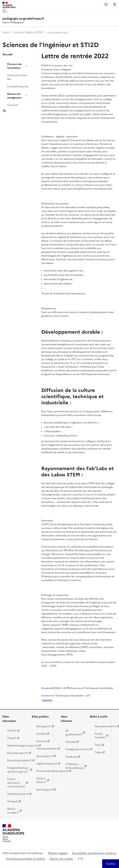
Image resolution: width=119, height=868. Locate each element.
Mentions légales (58, 853)
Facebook (71, 757)
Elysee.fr (41, 734)
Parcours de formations (14, 66)
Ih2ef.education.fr (14, 794)
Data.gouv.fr (43, 726)
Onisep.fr (13, 801)
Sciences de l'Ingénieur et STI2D (28, 32)
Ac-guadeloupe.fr (72, 732)
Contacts (13, 105)
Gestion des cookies (61, 859)
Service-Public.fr (41, 780)
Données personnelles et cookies (26, 859)
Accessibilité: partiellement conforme (94, 853)
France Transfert (100, 736)
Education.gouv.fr (14, 753)
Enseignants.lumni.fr (72, 749)
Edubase (71, 742)
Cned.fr (12, 738)
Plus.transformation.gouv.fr (43, 771)
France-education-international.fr (14, 783)
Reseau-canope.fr (13, 811)
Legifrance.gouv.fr (43, 763)
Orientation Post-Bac (17, 77)
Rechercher (106, 4)
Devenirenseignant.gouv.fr (14, 745)
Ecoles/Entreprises (18, 86)
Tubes (98, 752)
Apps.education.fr (101, 726)
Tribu (98, 745)
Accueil (6, 32)
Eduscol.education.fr (14, 760)
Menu (115, 4)
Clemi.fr (12, 731)
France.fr (42, 741)
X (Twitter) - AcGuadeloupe (72, 766)
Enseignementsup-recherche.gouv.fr (14, 770)
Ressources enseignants (14, 96)
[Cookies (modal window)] (111, 864)
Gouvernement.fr (43, 749)
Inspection (47, 700)
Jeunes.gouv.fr (43, 756)
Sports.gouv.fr (43, 790)
